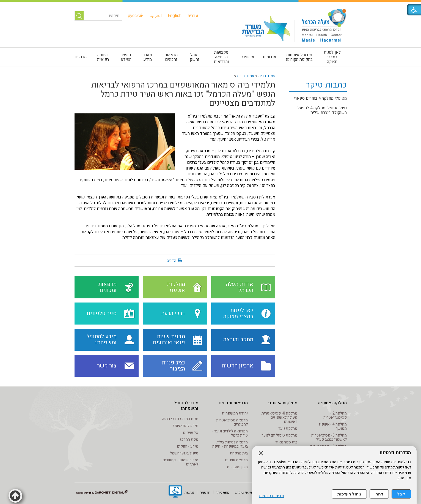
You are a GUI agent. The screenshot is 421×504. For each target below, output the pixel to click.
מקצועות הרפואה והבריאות (221, 57)
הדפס (171, 261)
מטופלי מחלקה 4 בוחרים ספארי (320, 98)
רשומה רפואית (103, 57)
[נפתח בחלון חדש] (175, 492)
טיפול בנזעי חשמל (184, 453)
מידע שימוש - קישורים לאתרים (181, 462)
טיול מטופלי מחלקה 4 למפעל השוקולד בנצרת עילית (322, 110)
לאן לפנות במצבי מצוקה (332, 57)
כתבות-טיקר (326, 85)
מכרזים (81, 57)
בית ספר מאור (286, 442)
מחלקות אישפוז (332, 403)
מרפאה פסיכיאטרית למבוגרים (232, 422)
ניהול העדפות (349, 494)
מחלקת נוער (288, 428)
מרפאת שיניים (236, 460)
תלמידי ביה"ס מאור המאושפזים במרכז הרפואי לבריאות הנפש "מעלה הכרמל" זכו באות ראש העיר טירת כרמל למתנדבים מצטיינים (183, 94)
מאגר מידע (148, 57)
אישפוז (248, 57)
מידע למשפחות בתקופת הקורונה (299, 57)
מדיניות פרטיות (272, 496)
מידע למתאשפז (186, 426)
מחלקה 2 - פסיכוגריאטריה (335, 415)
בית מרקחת (239, 453)
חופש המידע (126, 57)
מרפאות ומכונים (171, 57)
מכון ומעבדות (237, 467)
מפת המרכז (189, 439)
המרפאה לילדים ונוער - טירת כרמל (230, 433)
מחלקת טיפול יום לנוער (279, 435)
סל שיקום (191, 433)
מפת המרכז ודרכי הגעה (180, 419)
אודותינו (270, 57)
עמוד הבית (267, 76)
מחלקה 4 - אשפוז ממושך (333, 426)
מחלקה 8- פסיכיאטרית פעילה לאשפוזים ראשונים (279, 417)
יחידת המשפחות (235, 413)
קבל (401, 494)
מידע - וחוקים (188, 446)
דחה (379, 494)
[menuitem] (193, 16)
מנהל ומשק (194, 57)
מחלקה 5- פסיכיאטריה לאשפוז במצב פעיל (329, 437)
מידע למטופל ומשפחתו (186, 406)
